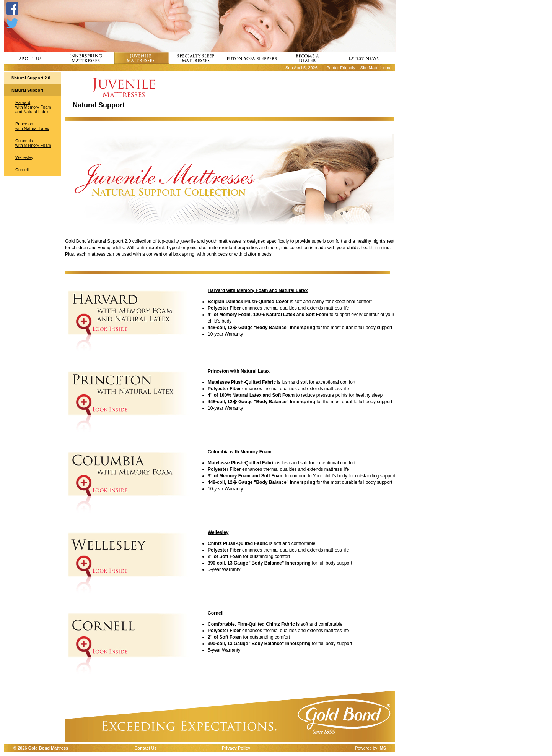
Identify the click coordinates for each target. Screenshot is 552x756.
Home (386, 68)
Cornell (22, 170)
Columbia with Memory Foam (33, 143)
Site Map (369, 68)
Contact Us (145, 748)
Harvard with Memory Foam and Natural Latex (33, 107)
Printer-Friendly (341, 68)
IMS (382, 748)
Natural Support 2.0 (31, 78)
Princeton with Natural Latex (32, 126)
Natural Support (27, 90)
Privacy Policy (236, 748)
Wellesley (24, 157)
